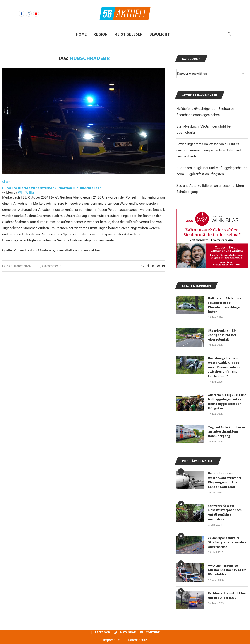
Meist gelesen (129, 34)
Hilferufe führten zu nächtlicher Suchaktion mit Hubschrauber (52, 188)
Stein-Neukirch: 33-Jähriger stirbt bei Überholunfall (222, 330)
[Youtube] (36, 14)
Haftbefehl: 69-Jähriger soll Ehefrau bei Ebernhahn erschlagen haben (228, 303)
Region (101, 34)
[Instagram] (29, 14)
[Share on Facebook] (148, 266)
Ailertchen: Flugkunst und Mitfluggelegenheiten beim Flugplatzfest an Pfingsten (227, 397)
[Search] (229, 34)
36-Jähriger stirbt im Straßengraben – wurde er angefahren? (228, 537)
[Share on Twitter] (153, 266)
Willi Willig (26, 192)
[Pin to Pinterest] (158, 266)
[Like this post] (143, 266)
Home (81, 34)
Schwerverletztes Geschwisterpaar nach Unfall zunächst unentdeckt (225, 507)
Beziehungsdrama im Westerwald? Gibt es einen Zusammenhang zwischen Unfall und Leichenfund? (209, 150)
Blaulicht (160, 34)
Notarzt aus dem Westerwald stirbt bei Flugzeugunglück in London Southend (225, 475)
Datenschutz (137, 634)
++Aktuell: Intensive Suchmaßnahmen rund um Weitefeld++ (227, 564)
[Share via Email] (163, 266)
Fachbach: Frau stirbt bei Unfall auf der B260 (227, 590)
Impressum (112, 634)
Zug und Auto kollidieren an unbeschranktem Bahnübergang (227, 426)
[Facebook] (22, 14)
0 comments (50, 266)
